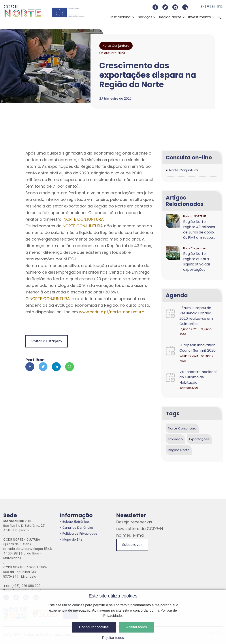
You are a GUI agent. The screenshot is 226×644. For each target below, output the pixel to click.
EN (203, 7)
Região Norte (172, 17)
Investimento (201, 17)
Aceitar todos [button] (137, 627)
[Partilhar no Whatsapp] (70, 367)
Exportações (199, 439)
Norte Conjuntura (184, 170)
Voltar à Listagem (47, 341)
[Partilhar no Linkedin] (56, 367)
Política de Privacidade (79, 534)
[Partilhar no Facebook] (30, 367)
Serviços (147, 17)
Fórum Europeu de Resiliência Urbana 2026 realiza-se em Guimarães (196, 316)
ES (213, 7)
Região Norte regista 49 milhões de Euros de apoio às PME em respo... (199, 230)
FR (208, 7)
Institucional (122, 17)
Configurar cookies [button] (94, 627)
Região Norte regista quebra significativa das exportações (197, 262)
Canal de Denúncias (77, 528)
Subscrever (132, 545)
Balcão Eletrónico (74, 522)
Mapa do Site (71, 539)
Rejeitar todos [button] (113, 638)
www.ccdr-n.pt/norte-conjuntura (112, 312)
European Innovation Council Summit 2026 (198, 348)
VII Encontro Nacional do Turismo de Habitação (198, 377)
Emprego (175, 439)
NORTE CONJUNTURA (84, 219)
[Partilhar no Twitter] (43, 367)
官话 (220, 7)
